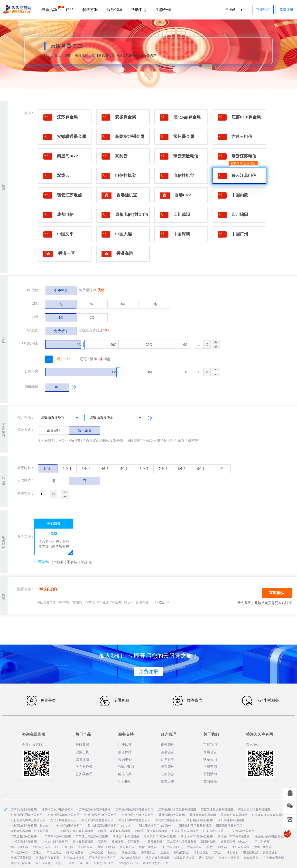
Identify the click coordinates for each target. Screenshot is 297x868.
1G (61, 318)
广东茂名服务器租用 (241, 831)
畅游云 (112, 852)
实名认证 (167, 752)
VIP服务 (124, 781)
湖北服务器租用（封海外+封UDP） (33, 831)
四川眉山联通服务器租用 (114, 831)
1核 (61, 304)
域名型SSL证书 (104, 863)
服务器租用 (84, 774)
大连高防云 (194, 847)
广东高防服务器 (213, 831)
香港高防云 (127, 847)
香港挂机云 (148, 852)
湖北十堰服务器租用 (63, 820)
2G (92, 318)
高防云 (102, 842)
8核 (154, 304)
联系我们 (210, 759)
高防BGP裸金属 (21, 863)
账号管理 (167, 745)
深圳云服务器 (263, 847)
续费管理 (167, 767)
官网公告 (210, 752)
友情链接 (210, 781)
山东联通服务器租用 (24, 842)
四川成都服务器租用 (231, 820)
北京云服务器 (241, 847)
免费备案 (41, 701)
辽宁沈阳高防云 (172, 847)
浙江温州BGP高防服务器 (234, 836)
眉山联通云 (262, 842)
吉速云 (37, 852)
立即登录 (263, 10)
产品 (70, 10)
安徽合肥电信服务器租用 (254, 810)
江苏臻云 (134, 842)
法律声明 (210, 767)
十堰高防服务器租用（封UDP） (31, 826)
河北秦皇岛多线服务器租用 (269, 815)
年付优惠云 (54, 852)
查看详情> (42, 562)
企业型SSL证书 (128, 863)
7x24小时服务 (260, 701)
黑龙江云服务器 (217, 847)
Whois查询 (126, 767)
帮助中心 (139, 10)
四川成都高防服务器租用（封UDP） (111, 826)
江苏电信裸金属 (274, 858)
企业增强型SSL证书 (155, 863)
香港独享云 (85, 847)
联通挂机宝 (129, 852)
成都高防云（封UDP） (235, 842)
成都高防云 (251, 858)
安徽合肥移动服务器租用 (64, 815)
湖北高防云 (206, 858)
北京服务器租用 (83, 842)
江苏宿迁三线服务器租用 (217, 810)
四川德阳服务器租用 (229, 826)
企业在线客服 (32, 745)
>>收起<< (162, 602)
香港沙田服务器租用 (172, 815)
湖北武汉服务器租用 (168, 820)
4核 (123, 304)
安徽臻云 (117, 842)
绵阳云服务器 (42, 847)
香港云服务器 (106, 847)
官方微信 (253, 745)
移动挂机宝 (181, 852)
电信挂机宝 (251, 852)
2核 (92, 304)
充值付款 (167, 774)
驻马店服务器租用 (157, 858)
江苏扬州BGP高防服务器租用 (177, 810)
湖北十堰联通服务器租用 (97, 820)
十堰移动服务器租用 (69, 826)
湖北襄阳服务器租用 (200, 820)
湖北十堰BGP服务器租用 (134, 820)
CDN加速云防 (64, 847)
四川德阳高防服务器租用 (77, 831)
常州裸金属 (43, 863)
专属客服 (114, 701)
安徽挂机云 (270, 852)
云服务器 (82, 745)
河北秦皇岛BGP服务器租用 (28, 820)
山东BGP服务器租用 (55, 842)
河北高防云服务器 (47, 858)
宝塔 (72, 863)
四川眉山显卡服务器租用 (151, 831)
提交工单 (167, 781)
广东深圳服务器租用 (58, 836)
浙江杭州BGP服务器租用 (160, 836)
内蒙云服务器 (153, 842)
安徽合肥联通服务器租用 (27, 815)
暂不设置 (85, 430)
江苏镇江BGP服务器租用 (58, 810)
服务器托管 (84, 767)
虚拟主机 (82, 752)
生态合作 (163, 10)
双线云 (217, 852)
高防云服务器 (75, 852)
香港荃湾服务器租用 (203, 815)
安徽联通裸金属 (21, 858)
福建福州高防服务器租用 (270, 836)
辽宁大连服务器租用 (102, 858)
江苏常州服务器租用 (24, 810)
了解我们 (210, 745)
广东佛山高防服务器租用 (92, 836)
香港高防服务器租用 (234, 815)
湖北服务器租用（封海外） (157, 826)
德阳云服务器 (19, 847)
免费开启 (61, 291)
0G (57, 387)
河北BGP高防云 (130, 858)
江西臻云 (232, 852)
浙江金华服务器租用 (126, 836)
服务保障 (114, 10)
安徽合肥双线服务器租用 (101, 815)
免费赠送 (61, 331)
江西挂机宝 (201, 852)
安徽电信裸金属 (229, 858)
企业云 (165, 852)
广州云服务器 (19, 852)
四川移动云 (208, 842)
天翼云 (59, 863)
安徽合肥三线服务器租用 (138, 815)
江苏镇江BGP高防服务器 (94, 810)
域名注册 (82, 759)
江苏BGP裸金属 (74, 858)
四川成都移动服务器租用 (195, 826)
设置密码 (54, 430)
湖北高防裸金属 (184, 858)
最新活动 (51, 9)
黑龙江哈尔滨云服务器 (182, 842)
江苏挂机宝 (96, 852)
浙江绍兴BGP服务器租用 (197, 836)
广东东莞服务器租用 (185, 831)
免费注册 (286, 10)
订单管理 (167, 759)
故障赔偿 (187, 701)
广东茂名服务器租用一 (25, 836)
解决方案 (90, 10)
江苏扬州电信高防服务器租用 (134, 810)
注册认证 (125, 745)
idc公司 (84, 863)
